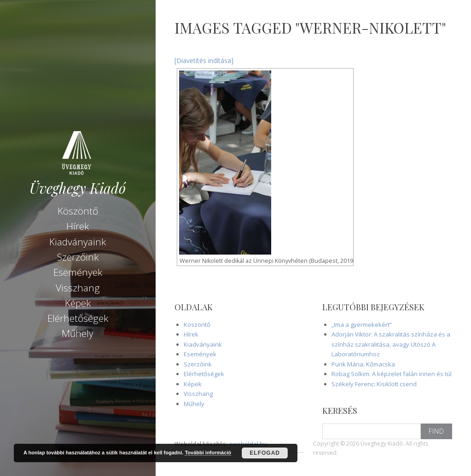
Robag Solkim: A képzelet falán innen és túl (392, 374)
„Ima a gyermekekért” (362, 325)
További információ (208, 453)
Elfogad (265, 453)
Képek (78, 303)
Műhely (78, 333)
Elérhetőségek (78, 318)
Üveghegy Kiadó (78, 188)
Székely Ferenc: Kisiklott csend (374, 384)
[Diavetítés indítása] (204, 61)
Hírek (78, 226)
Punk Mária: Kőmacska (363, 364)
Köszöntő (78, 211)
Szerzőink (78, 257)
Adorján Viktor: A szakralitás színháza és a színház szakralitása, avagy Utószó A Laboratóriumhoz (391, 344)
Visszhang (78, 288)
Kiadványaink (78, 242)
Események (78, 272)
